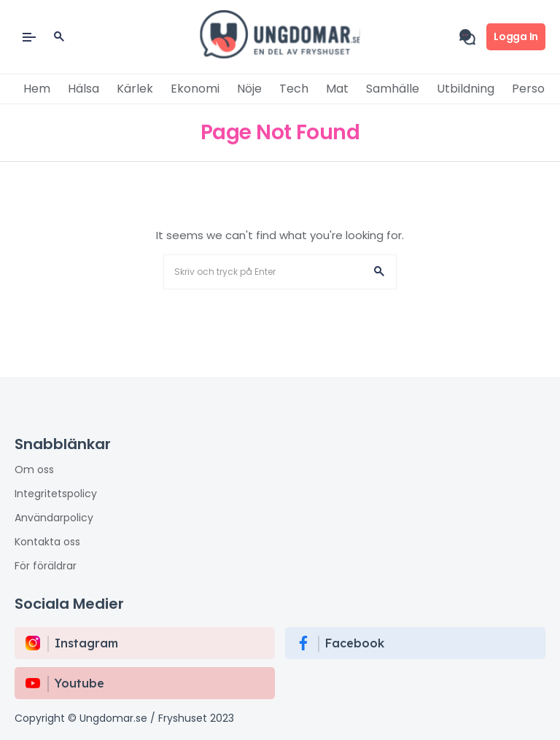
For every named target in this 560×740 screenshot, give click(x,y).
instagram (86, 643)
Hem (37, 89)
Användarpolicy (54, 518)
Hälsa (83, 89)
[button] (379, 272)
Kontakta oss (47, 542)
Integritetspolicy (56, 494)
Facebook (355, 643)
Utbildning (466, 89)
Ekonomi (195, 89)
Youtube (79, 683)
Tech (294, 89)
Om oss (34, 470)
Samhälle (393, 89)
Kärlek (135, 89)
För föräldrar (46, 566)
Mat (337, 89)
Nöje (249, 89)
